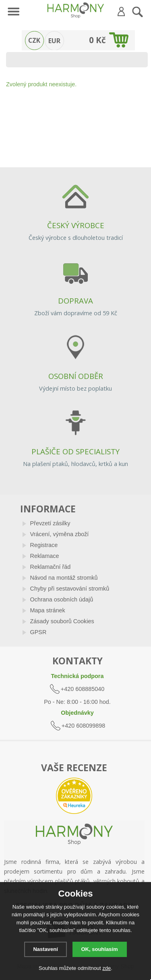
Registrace (44, 545)
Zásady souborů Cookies (62, 621)
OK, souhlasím (100, 949)
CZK (34, 40)
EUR (54, 41)
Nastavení (45, 949)
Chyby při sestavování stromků (70, 589)
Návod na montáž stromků (64, 578)
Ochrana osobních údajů (62, 599)
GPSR (38, 632)
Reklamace (45, 556)
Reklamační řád (51, 567)
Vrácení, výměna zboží (60, 534)
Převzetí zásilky (50, 523)
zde (107, 968)
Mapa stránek (48, 610)
